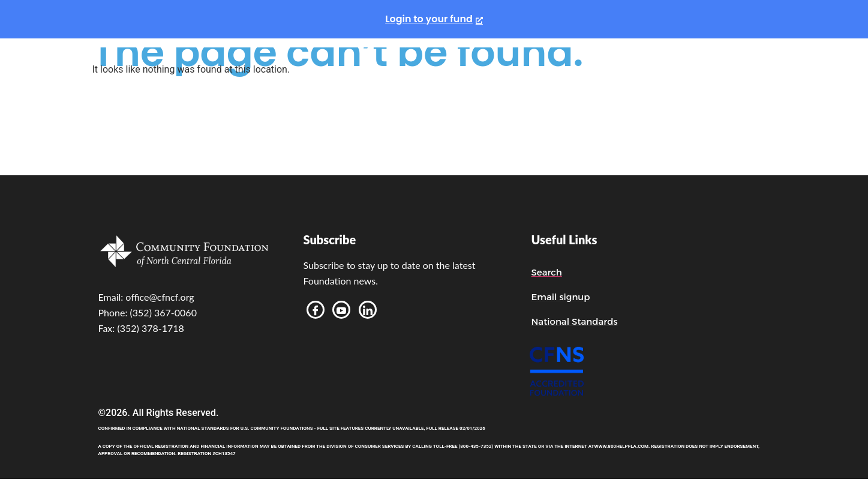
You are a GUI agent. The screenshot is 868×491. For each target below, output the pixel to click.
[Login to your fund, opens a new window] (434, 19)
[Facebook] (316, 310)
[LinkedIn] (368, 310)
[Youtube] (341, 310)
